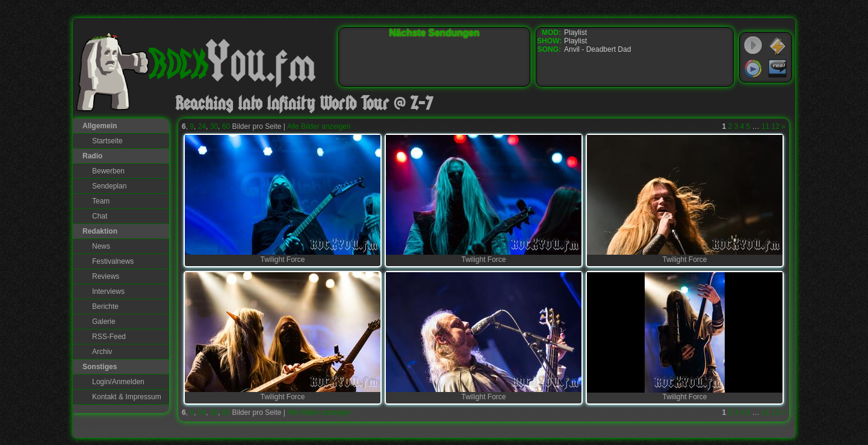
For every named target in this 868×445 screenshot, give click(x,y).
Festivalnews (113, 261)
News (101, 246)
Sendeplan (109, 186)
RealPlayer (778, 69)
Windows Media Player (753, 69)
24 (202, 126)
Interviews (108, 291)
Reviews (106, 276)
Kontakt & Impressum (127, 397)
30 (214, 126)
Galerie (104, 322)
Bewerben (108, 171)
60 (226, 126)
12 (776, 126)
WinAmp (778, 46)
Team (101, 201)
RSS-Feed (109, 337)
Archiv (102, 352)
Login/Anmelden (118, 382)
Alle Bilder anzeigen (319, 126)
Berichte (105, 307)
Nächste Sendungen (435, 33)
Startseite (107, 141)
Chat (100, 216)
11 (765, 126)
